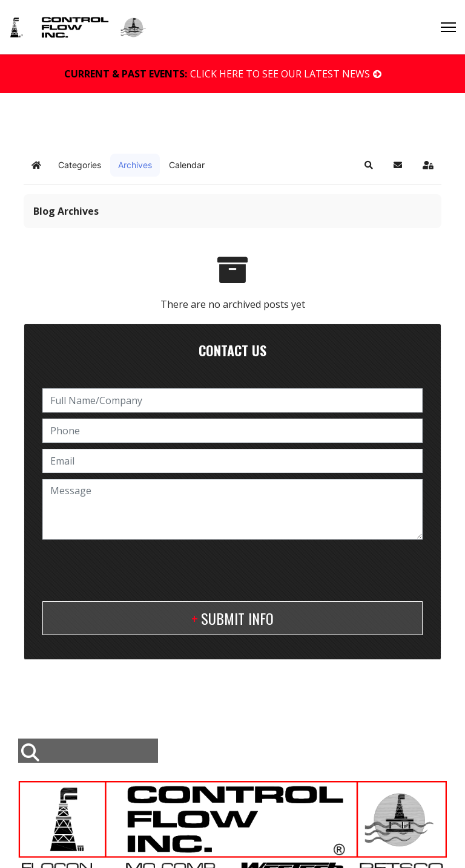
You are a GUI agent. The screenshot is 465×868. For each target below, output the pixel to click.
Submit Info (237, 618)
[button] (369, 165)
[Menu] (448, 27)
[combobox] (88, 751)
